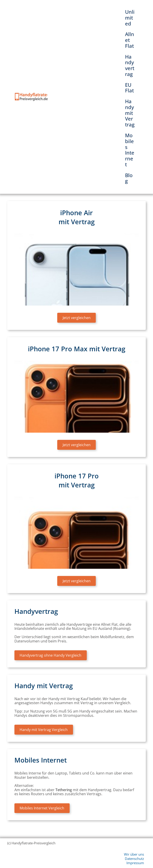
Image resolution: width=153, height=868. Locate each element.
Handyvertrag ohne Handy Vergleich (50, 655)
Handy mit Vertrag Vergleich (44, 730)
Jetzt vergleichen (77, 318)
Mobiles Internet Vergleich (42, 808)
